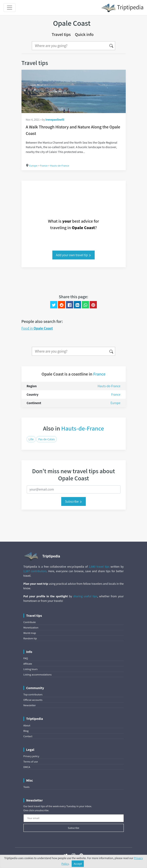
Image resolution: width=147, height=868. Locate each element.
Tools (26, 787)
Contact (28, 736)
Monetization (31, 628)
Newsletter (30, 705)
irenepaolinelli (55, 120)
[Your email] (74, 818)
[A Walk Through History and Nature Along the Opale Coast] (74, 91)
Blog (26, 731)
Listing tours (31, 669)
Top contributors (33, 694)
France (44, 166)
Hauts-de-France (60, 166)
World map (30, 633)
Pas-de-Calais (46, 439)
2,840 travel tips (99, 567)
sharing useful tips (85, 596)
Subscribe (73, 501)
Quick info (84, 34)
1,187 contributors (35, 571)
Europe (33, 166)
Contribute (30, 622)
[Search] (70, 46)
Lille (31, 439)
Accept (78, 864)
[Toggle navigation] (10, 8)
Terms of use (31, 762)
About (27, 725)
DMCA (27, 767)
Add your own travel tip (74, 255)
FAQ (26, 658)
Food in (37, 328)
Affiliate (28, 664)
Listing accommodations (38, 674)
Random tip (30, 638)
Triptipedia (122, 8)
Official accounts (33, 700)
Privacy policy (31, 756)
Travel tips (61, 34)
